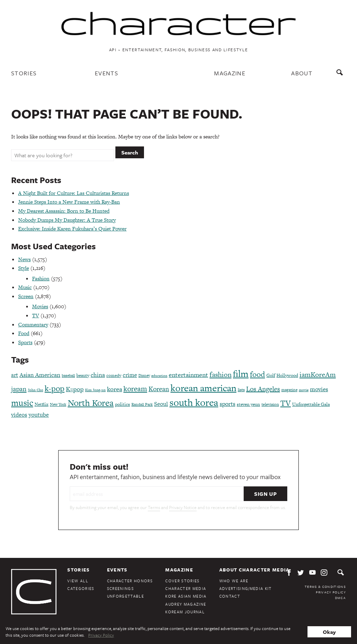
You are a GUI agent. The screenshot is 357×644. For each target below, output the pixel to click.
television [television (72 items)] (270, 404)
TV (36, 315)
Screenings (120, 588)
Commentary (33, 324)
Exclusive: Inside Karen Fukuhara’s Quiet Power (72, 229)
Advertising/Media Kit (246, 588)
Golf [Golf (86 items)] (271, 375)
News (24, 259)
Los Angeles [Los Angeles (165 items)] (263, 389)
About (302, 73)
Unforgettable (126, 596)
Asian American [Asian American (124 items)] (40, 375)
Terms (154, 507)
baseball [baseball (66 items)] (68, 376)
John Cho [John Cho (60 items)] (36, 390)
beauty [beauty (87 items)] (83, 375)
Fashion (41, 278)
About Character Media (255, 570)
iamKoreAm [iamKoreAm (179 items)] (318, 374)
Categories (81, 588)
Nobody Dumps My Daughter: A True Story (67, 220)
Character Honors (130, 581)
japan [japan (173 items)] (19, 389)
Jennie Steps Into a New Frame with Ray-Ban (69, 202)
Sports (25, 342)
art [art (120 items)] (15, 375)
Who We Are (234, 581)
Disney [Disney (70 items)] (144, 376)
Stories (24, 73)
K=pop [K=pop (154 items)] (75, 389)
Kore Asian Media (186, 596)
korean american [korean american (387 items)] (203, 388)
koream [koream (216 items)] (135, 389)
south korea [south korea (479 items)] (194, 402)
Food (24, 333)
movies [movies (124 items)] (319, 389)
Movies (40, 306)
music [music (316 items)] (22, 403)
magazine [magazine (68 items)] (289, 390)
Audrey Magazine (186, 604)
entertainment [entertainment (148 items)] (188, 375)
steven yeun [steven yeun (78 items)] (248, 404)
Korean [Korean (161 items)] (159, 389)
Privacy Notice (183, 507)
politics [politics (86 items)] (123, 404)
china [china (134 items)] (98, 375)
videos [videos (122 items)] (19, 415)
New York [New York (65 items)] (58, 404)
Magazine (230, 73)
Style (24, 268)
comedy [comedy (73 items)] (114, 376)
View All (78, 581)
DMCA (340, 598)
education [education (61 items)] (159, 376)
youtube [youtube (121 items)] (39, 415)
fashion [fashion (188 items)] (221, 374)
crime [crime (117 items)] (130, 375)
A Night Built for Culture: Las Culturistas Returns (74, 193)
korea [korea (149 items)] (115, 389)
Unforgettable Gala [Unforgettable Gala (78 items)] (311, 404)
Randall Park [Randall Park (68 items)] (142, 404)
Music (25, 287)
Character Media (186, 588)
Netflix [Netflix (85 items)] (41, 404)
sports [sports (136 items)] (227, 404)
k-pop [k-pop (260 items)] (55, 388)
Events (107, 73)
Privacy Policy (331, 592)
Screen (26, 296)
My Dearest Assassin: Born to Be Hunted (64, 211)
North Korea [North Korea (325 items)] (91, 403)
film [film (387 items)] (241, 374)
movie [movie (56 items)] (304, 390)
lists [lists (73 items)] (241, 390)
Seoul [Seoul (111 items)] (161, 404)
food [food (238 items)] (257, 374)
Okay (329, 632)
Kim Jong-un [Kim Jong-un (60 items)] (95, 390)
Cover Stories (182, 581)
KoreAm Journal (185, 612)
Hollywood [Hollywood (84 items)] (287, 375)
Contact (230, 596)
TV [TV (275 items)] (286, 403)
